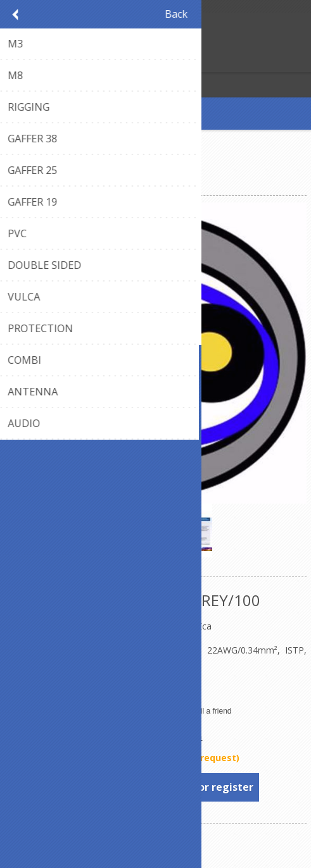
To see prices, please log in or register (156, 787)
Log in (37, 61)
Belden (187, 736)
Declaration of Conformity (58, 686)
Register (12, 61)
